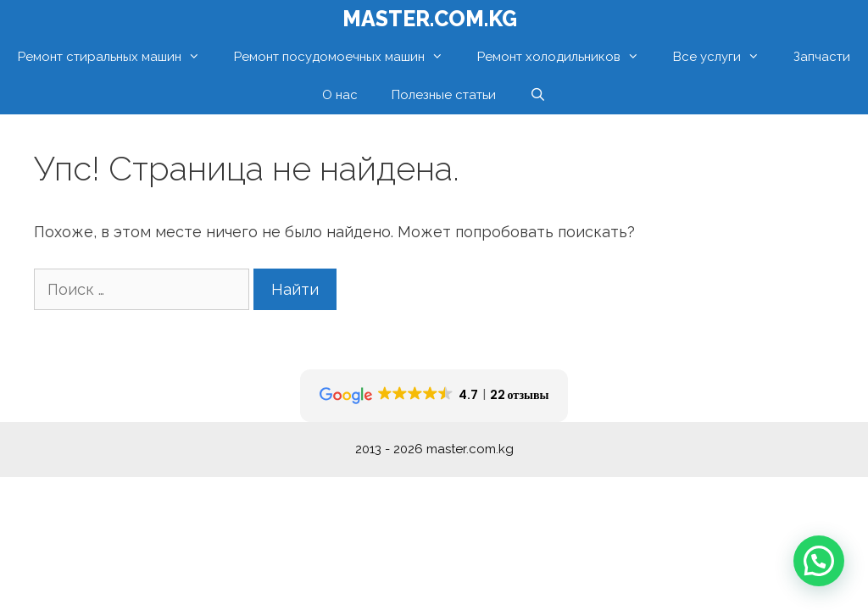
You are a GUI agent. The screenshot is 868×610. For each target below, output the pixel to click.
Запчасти (822, 57)
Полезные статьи (444, 95)
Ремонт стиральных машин (117, 57)
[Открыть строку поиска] (538, 95)
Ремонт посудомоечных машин (347, 57)
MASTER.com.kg (430, 19)
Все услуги (725, 57)
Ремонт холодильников (567, 57)
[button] (819, 561)
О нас (340, 95)
